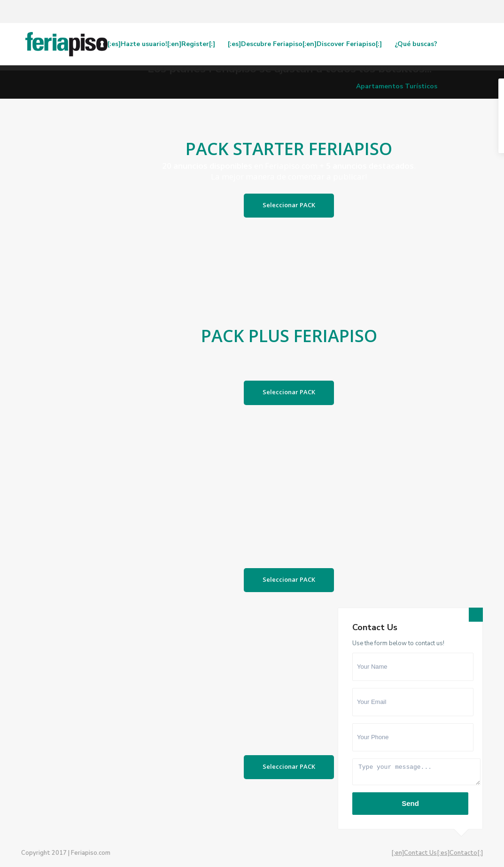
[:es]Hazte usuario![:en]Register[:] (161, 44)
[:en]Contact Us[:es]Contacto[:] (437, 853)
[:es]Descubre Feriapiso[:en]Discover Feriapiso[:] (305, 44)
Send (410, 803)
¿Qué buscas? (416, 44)
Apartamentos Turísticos (397, 86)
